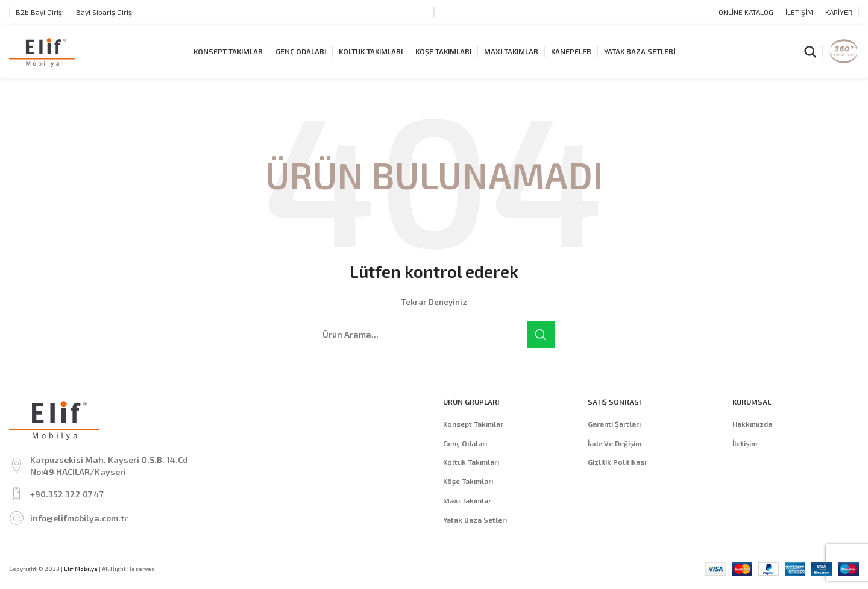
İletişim (745, 444)
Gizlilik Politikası (617, 464)
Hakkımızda (752, 425)
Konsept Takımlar (473, 425)
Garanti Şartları (614, 425)
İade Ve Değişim (615, 444)
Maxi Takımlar (467, 502)
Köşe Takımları (468, 483)
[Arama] (810, 52)
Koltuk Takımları (471, 464)
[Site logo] (42, 51)
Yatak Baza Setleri (475, 521)
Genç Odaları (465, 444)
